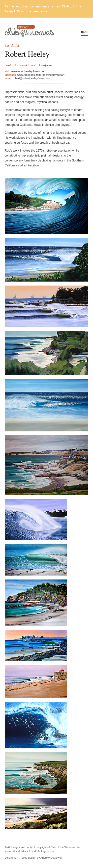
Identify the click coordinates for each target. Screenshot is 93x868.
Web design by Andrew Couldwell (42, 858)
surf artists (22, 851)
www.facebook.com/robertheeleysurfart (41, 75)
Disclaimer (11, 858)
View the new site (32, 11)
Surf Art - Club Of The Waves (30, 31)
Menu (85, 32)
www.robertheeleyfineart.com (29, 71)
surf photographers (43, 851)
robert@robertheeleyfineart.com (32, 78)
